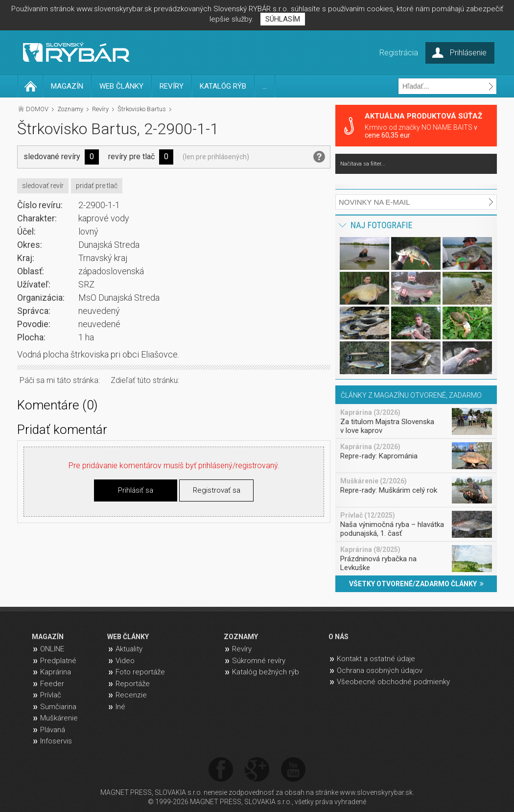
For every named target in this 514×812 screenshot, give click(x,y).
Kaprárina (56, 672)
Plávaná (53, 730)
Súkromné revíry (259, 661)
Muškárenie (59, 718)
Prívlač (51, 695)
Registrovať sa (217, 490)
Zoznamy (70, 109)
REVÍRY (172, 86)
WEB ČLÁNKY (121, 86)
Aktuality (129, 649)
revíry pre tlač (131, 156)
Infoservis (56, 741)
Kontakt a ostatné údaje (376, 659)
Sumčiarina (58, 707)
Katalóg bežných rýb (266, 672)
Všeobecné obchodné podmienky (393, 682)
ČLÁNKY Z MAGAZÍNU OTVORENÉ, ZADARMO (411, 395)
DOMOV (37, 109)
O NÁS (339, 637)
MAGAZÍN (67, 86)
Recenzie (131, 695)
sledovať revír (43, 186)
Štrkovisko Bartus (142, 109)
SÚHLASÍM (283, 19)
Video (125, 661)
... (265, 86)
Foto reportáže (140, 672)
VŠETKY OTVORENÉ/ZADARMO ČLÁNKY (416, 584)
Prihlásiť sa (136, 490)
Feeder (52, 684)
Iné (120, 707)
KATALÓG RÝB (223, 86)
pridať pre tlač (97, 186)
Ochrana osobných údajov (380, 670)
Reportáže (133, 684)
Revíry (100, 109)
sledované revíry (52, 156)
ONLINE (52, 649)
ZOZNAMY (241, 637)
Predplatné (58, 661)
